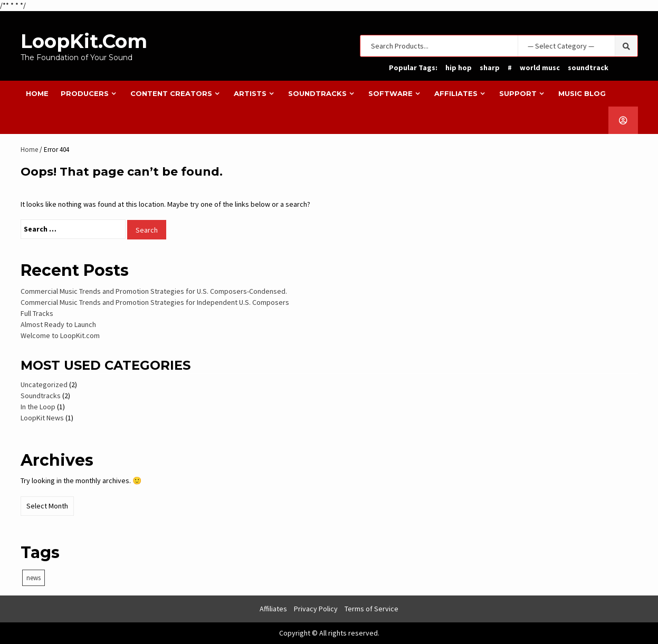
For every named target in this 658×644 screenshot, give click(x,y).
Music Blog (582, 93)
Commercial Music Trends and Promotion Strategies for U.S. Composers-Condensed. (154, 291)
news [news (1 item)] (34, 578)
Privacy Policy (316, 609)
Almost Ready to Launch (58, 324)
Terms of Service (371, 609)
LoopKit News (42, 418)
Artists (250, 93)
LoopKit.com (84, 41)
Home (37, 93)
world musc (540, 68)
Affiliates (456, 93)
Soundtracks (317, 93)
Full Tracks (37, 313)
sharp (490, 68)
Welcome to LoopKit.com (60, 335)
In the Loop (38, 407)
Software (390, 93)
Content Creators (171, 93)
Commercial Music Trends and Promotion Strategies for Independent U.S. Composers (155, 302)
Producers (85, 93)
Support (518, 93)
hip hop (459, 68)
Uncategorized (44, 385)
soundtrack (588, 68)
